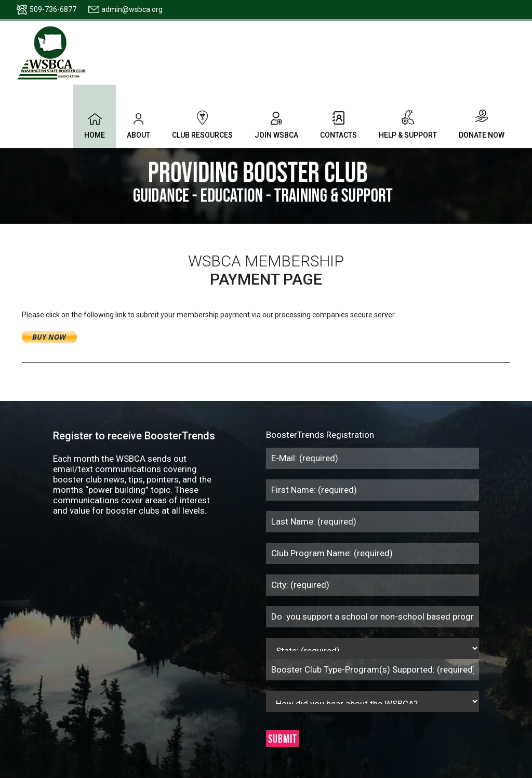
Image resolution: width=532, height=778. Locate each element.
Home (95, 124)
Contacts (338, 124)
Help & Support (408, 124)
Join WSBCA (276, 124)
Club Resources (202, 124)
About (138, 124)
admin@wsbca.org (132, 9)
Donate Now (482, 124)
